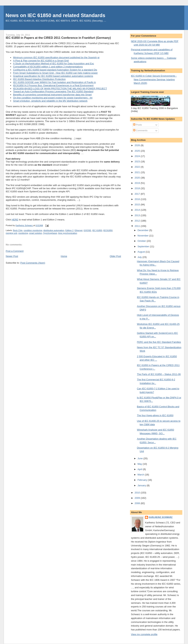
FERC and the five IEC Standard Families (159, 342)
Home (64, 256)
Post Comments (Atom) (33, 263)
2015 (138, 205)
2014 (138, 210)
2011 (138, 226)
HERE (15, 220)
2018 (138, 188)
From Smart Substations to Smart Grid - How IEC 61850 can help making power (55, 73)
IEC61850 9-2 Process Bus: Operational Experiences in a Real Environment (53, 85)
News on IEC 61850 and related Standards (55, 15)
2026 (138, 145)
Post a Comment (15, 251)
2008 (138, 503)
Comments (140, 130)
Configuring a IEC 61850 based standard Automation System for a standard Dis (55, 70)
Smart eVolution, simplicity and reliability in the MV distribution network (50, 101)
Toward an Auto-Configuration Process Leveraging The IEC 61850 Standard (53, 91)
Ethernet (78, 230)
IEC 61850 (97, 230)
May (140, 464)
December (143, 230)
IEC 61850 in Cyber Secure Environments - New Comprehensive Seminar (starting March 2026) (154, 79)
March (141, 475)
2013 (138, 215)
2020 (138, 178)
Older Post (115, 256)
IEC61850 (108, 230)
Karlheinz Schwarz (161, 517)
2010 (138, 493)
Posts (138, 125)
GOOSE (87, 230)
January (142, 485)
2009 (138, 498)
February (143, 480)
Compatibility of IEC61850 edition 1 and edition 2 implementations (48, 67)
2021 (138, 172)
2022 (138, 167)
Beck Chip (18, 230)
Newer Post (12, 256)
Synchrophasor (50, 233)
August (142, 252)
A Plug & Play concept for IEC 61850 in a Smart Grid (41, 61)
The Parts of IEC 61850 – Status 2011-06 (159, 374)
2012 (138, 221)
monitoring (23, 233)
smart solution (36, 233)
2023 (138, 162)
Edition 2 (69, 230)
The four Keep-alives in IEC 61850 (155, 415)
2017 (138, 194)
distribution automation (54, 230)
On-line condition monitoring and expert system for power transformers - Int (53, 98)
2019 (138, 183)
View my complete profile (144, 634)
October (142, 241)
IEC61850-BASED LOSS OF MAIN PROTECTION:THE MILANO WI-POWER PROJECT (60, 89)
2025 (138, 151)
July (140, 257)
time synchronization (68, 233)
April (140, 469)
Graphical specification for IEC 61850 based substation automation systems (53, 76)
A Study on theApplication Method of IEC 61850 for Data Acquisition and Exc (54, 64)
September (144, 246)
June (140, 458)
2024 (138, 156)
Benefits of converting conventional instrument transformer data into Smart (52, 95)
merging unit (11, 233)
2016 (138, 199)
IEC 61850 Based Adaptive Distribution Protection (39, 79)
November (143, 236)
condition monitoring (33, 230)
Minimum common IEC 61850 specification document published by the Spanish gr (56, 57)
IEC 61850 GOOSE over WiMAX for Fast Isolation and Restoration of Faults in (54, 82)
